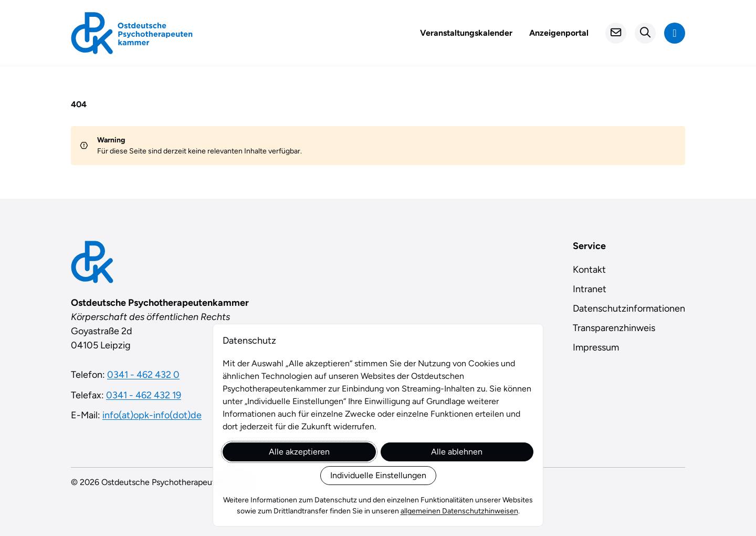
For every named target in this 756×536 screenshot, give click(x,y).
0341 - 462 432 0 (143, 375)
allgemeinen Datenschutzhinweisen (459, 511)
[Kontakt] (616, 33)
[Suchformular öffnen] (645, 33)
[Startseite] (132, 33)
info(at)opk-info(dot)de (152, 415)
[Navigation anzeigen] (675, 33)
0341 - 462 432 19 (144, 395)
